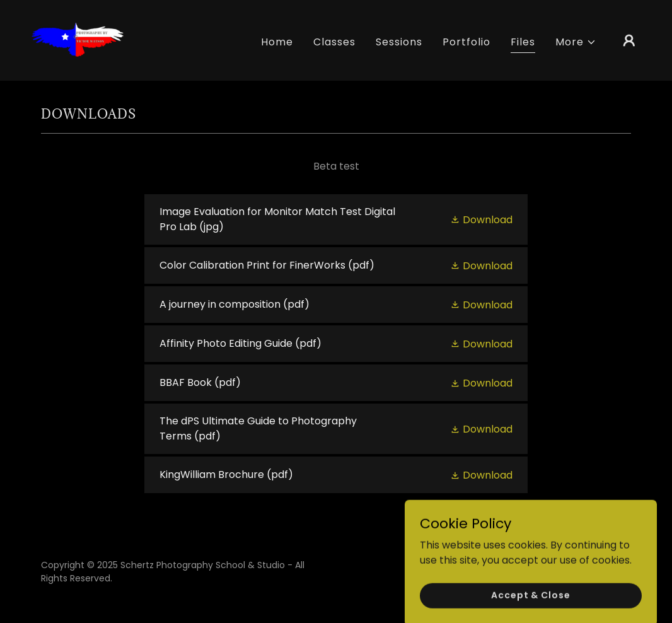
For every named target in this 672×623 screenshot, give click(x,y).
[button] (576, 42)
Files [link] (523, 42)
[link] (77, 39)
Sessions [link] (399, 42)
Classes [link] (334, 42)
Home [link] (277, 42)
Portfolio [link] (466, 42)
